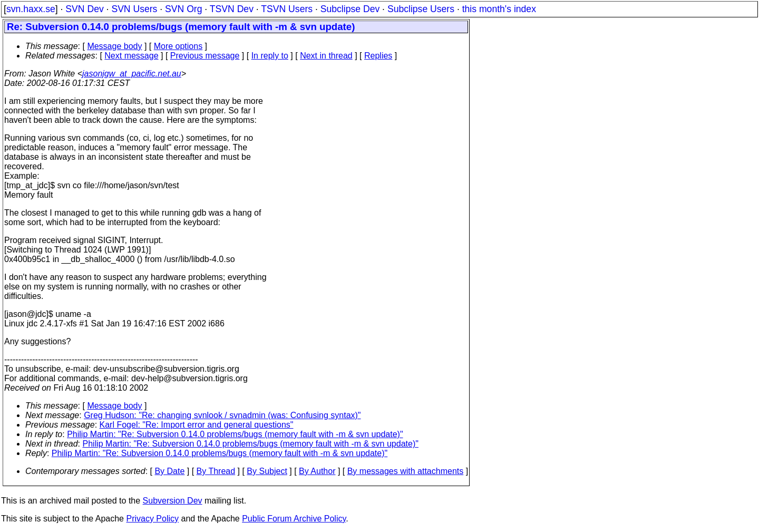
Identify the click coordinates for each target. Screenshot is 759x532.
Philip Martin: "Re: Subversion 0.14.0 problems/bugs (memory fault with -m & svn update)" (235, 434)
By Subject (267, 471)
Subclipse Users (421, 9)
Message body (114, 46)
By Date (169, 471)
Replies (378, 56)
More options (178, 46)
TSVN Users (287, 9)
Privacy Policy (152, 519)
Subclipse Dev (350, 9)
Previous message (205, 56)
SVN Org (183, 9)
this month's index (499, 9)
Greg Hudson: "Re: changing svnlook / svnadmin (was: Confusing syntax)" (222, 415)
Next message (131, 56)
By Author (317, 471)
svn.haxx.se (31, 9)
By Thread (216, 471)
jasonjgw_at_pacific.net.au (132, 74)
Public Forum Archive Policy (294, 519)
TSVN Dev (232, 9)
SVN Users (134, 9)
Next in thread (326, 56)
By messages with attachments (406, 471)
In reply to (270, 56)
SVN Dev (84, 9)
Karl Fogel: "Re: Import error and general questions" (197, 425)
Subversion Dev (173, 501)
